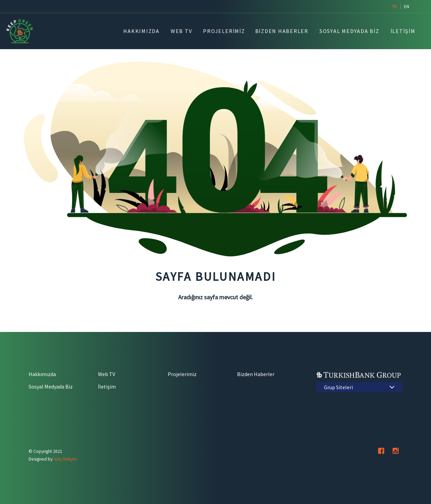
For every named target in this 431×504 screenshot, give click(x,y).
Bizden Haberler (256, 374)
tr (394, 6)
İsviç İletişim (65, 459)
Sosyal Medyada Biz (51, 387)
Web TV (107, 374)
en (407, 6)
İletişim (107, 387)
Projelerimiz (182, 374)
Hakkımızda (42, 374)
